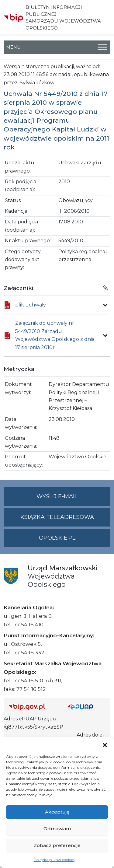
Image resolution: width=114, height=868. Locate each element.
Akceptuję (57, 812)
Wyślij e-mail (73, 499)
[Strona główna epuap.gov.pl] (87, 707)
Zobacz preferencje (57, 845)
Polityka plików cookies (54, 860)
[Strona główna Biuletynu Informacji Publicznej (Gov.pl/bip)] (33, 707)
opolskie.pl (57, 538)
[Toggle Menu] (102, 47)
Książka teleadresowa (57, 517)
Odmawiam (57, 829)
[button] (105, 745)
